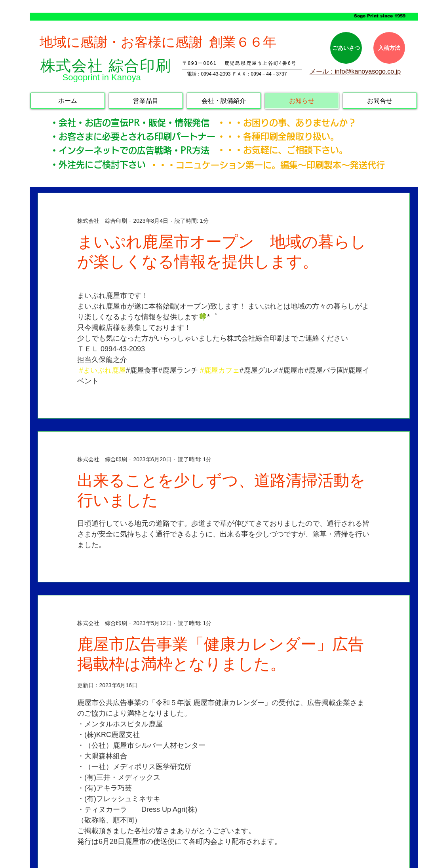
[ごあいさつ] (346, 48)
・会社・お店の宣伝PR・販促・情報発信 (134, 123)
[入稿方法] (389, 48)
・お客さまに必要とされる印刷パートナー (133, 136)
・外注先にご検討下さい (98, 165)
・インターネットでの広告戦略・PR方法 (130, 150)
